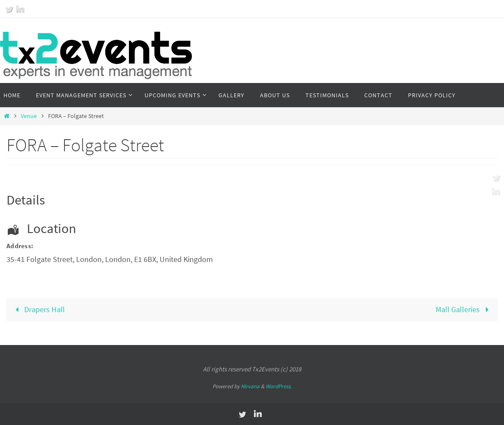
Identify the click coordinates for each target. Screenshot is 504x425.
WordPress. (279, 386)
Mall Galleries (464, 309)
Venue (29, 116)
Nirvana (250, 386)
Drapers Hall (38, 309)
